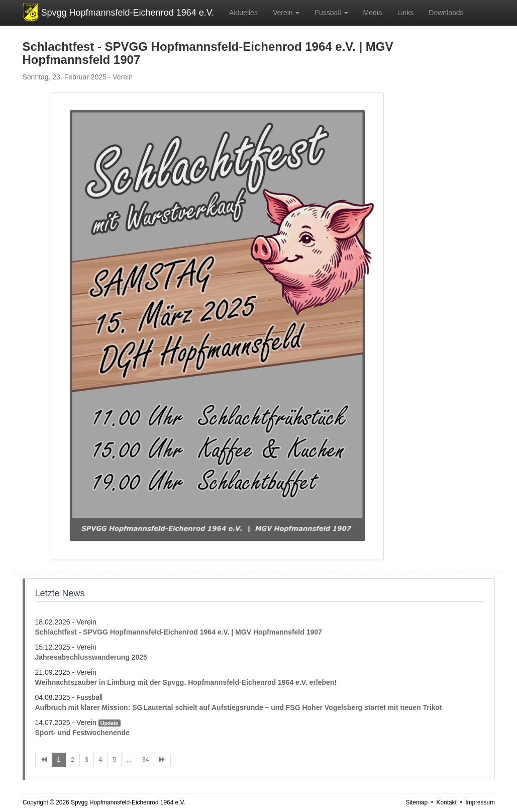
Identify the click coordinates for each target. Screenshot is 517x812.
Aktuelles (243, 13)
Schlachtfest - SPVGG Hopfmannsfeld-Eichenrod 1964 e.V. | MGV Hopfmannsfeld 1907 (179, 632)
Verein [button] (286, 13)
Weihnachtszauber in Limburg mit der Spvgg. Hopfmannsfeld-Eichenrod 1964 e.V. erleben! (186, 682)
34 (145, 760)
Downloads (446, 13)
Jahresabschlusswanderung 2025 (91, 657)
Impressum (480, 802)
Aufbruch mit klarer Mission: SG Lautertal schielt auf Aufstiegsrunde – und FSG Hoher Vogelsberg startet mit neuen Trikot (239, 707)
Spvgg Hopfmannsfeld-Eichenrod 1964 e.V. (128, 13)
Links (406, 13)
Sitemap (417, 802)
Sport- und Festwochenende (82, 733)
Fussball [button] (331, 13)
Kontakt (446, 802)
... (129, 760)
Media (373, 13)
